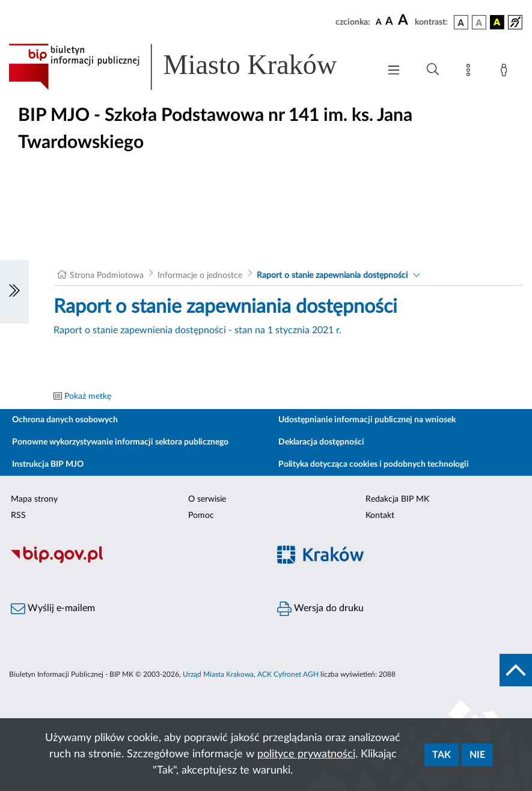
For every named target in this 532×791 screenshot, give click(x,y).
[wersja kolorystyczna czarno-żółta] (497, 22)
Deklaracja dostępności (321, 442)
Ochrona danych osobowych (65, 420)
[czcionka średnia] (389, 22)
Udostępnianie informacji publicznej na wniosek (367, 420)
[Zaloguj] (506, 72)
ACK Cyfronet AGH (288, 674)
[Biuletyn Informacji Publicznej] (133, 561)
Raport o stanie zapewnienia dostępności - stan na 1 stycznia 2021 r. (197, 330)
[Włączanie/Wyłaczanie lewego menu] (14, 292)
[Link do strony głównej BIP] (188, 67)
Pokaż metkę (88, 396)
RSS (18, 516)
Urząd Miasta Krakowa (218, 674)
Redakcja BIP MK (397, 499)
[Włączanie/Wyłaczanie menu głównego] (394, 71)
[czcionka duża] (405, 20)
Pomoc (201, 516)
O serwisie (207, 499)
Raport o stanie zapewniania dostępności (332, 275)
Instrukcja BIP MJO (48, 464)
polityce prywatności (306, 754)
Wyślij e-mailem (53, 609)
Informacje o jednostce (200, 275)
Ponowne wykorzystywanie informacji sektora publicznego (120, 442)
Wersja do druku (320, 609)
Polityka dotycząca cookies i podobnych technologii (374, 464)
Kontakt (380, 516)
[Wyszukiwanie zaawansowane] (433, 70)
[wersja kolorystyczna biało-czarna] (479, 22)
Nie (477, 755)
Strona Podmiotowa (107, 275)
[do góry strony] (516, 670)
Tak (442, 755)
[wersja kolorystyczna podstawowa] (461, 22)
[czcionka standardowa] (379, 22)
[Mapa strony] (471, 72)
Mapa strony (34, 499)
